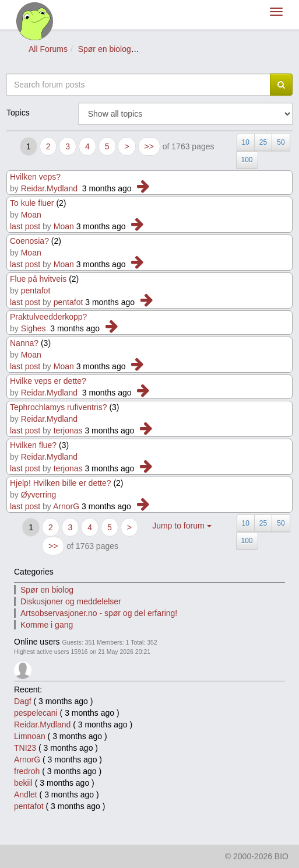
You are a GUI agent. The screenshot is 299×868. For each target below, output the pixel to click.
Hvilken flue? (33, 445)
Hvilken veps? (35, 177)
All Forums (48, 49)
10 (246, 142)
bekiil (23, 783)
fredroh (27, 771)
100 (247, 160)
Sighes (34, 328)
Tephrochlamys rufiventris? (59, 407)
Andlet (26, 794)
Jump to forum (182, 526)
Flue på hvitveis (38, 279)
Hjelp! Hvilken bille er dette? (61, 483)
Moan (31, 215)
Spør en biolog (105, 49)
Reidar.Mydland (49, 188)
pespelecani (36, 713)
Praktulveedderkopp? (50, 317)
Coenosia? (29, 241)
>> (149, 146)
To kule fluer (32, 203)
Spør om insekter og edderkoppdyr (205, 49)
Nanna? (24, 343)
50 (281, 142)
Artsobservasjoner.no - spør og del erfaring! (99, 613)
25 (263, 142)
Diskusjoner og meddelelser (71, 601)
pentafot (36, 290)
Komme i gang (47, 625)
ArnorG (66, 506)
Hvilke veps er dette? (48, 381)
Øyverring (39, 495)
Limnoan (30, 736)
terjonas (68, 430)
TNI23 (25, 748)
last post (25, 226)
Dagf (23, 701)
